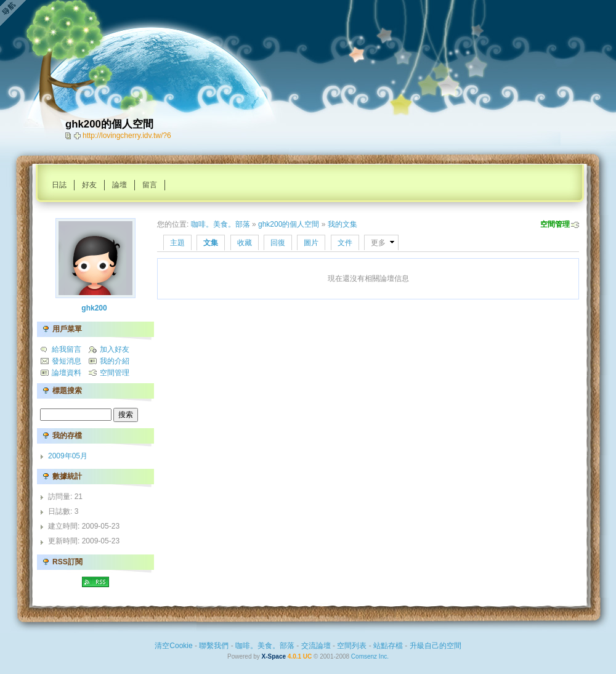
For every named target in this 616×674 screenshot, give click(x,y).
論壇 (120, 185)
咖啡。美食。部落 (221, 224)
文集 (211, 243)
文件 (345, 243)
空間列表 (352, 646)
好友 (89, 185)
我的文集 (342, 224)
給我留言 (67, 349)
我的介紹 (115, 361)
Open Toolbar (15, 13)
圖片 (311, 243)
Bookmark (78, 136)
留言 (150, 185)
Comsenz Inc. (370, 656)
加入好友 (115, 349)
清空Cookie (173, 646)
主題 (177, 243)
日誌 (59, 185)
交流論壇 (316, 646)
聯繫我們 (214, 646)
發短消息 (67, 361)
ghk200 (94, 308)
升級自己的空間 (436, 646)
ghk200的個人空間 (289, 224)
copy (70, 136)
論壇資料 (67, 373)
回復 (278, 243)
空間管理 (555, 224)
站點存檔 (388, 646)
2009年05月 (68, 456)
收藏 (245, 243)
